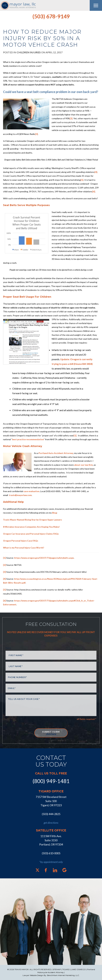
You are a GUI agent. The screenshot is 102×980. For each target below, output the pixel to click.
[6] (94, 191)
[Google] (64, 870)
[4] (96, 172)
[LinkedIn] (55, 870)
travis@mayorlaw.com (20, 495)
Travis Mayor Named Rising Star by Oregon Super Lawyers (33, 520)
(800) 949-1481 (51, 781)
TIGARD (66, 969)
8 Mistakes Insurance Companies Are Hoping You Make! (31, 527)
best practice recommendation (28, 439)
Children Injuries (29, 52)
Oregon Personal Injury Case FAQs (21, 541)
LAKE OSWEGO (78, 969)
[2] (71, 118)
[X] (37, 870)
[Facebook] (46, 870)
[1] (75, 435)
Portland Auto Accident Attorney (56, 453)
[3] (36, 134)
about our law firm (83, 465)
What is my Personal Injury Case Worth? (24, 548)
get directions (51, 823)
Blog (54, 513)
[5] (82, 180)
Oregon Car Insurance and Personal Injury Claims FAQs (31, 534)
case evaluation (31, 491)
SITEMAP (57, 969)
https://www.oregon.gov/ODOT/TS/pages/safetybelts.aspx (44, 558)
